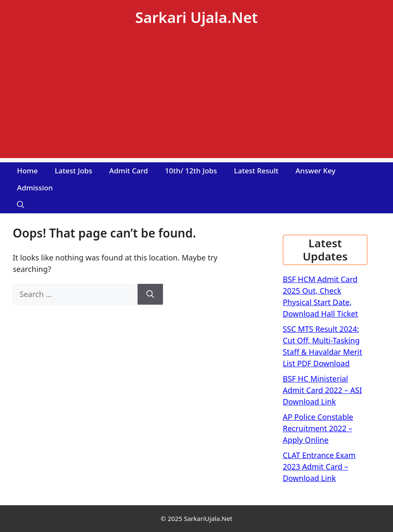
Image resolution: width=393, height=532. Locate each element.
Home (27, 171)
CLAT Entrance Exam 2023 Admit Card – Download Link (319, 467)
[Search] (150, 294)
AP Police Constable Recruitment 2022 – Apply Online (318, 428)
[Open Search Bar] (21, 205)
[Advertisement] (196, 99)
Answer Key (315, 171)
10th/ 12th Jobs (191, 171)
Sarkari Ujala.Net (196, 17)
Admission (35, 188)
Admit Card (128, 171)
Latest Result (256, 171)
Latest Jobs (73, 171)
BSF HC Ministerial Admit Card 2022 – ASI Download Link (322, 390)
